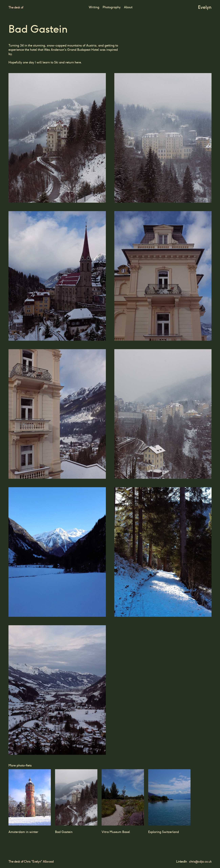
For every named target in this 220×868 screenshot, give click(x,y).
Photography (112, 7)
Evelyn (205, 7)
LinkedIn (181, 861)
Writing (94, 7)
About (128, 7)
